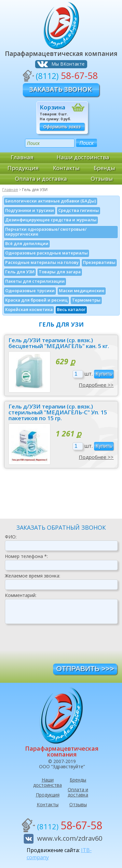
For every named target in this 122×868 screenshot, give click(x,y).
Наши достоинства (83, 157)
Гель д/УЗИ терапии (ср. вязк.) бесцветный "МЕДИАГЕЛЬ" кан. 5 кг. (59, 343)
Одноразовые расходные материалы (47, 253)
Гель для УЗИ (20, 272)
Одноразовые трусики (30, 291)
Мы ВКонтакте (68, 64)
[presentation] (54, 646)
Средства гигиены (79, 210)
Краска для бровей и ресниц (36, 300)
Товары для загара (60, 272)
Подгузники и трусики (30, 210)
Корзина (53, 107)
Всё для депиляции (27, 243)
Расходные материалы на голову (42, 262)
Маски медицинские (82, 291)
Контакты (66, 168)
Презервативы (99, 262)
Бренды (104, 168)
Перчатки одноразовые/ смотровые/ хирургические (46, 232)
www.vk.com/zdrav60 (70, 838)
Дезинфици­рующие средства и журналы (51, 220)
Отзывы (102, 179)
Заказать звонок (61, 89)
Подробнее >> (96, 385)
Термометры (86, 300)
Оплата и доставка (41, 179)
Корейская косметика (29, 309)
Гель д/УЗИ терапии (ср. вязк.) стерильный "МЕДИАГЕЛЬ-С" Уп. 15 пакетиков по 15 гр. (58, 412)
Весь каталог (71, 309)
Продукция (23, 168)
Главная (22, 157)
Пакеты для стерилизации (35, 281)
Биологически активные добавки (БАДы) (51, 201)
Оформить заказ (62, 127)
